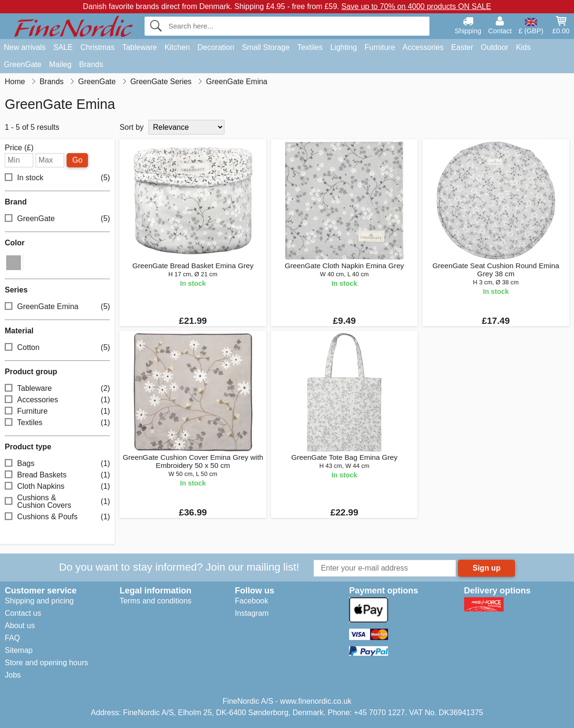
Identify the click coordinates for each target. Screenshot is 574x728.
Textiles (310, 47)
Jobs (13, 675)
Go (77, 160)
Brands (91, 64)
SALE (63, 47)
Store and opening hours (46, 663)
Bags (57, 464)
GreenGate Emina (57, 307)
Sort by (131, 127)
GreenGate (23, 64)
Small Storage (266, 47)
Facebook (252, 601)
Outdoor (495, 47)
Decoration (216, 47)
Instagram (252, 613)
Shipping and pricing (39, 601)
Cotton (57, 348)
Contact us (23, 613)
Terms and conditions (155, 601)
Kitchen (177, 47)
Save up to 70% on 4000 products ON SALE (416, 6)
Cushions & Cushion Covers (57, 501)
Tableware (140, 47)
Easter (462, 47)
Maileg (60, 64)
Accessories (423, 47)
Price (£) (19, 148)
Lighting (344, 47)
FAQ (12, 638)
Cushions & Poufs (57, 517)
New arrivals (25, 47)
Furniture (380, 47)
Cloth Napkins (57, 487)
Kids (523, 47)
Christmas (97, 47)
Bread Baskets (57, 475)
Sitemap (19, 650)
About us (20, 626)
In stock (57, 178)
